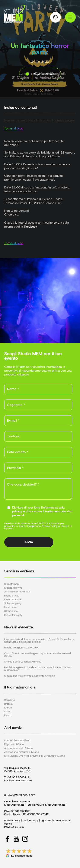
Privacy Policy (49, 526)
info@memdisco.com (20, 780)
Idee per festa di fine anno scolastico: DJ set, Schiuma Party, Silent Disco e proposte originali (39, 641)
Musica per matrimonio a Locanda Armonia (30, 676)
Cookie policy (31, 821)
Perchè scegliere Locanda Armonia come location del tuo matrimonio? (38, 669)
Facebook (31, 227)
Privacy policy (12, 821)
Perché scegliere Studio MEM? (22, 648)
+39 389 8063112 (18, 777)
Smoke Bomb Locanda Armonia (23, 662)
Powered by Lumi (14, 827)
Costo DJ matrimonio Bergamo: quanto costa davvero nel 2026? (38, 655)
